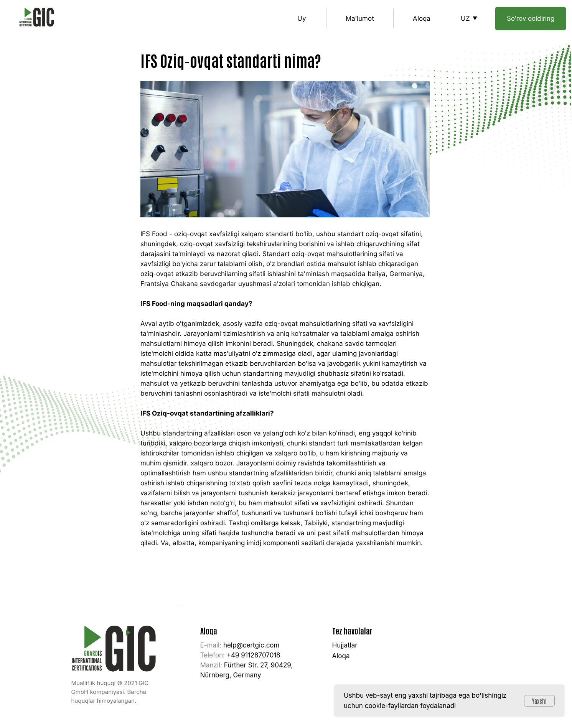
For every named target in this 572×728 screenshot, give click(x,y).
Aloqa (422, 19)
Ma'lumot (360, 18)
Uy (302, 18)
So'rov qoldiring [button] (531, 18)
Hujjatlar (345, 645)
